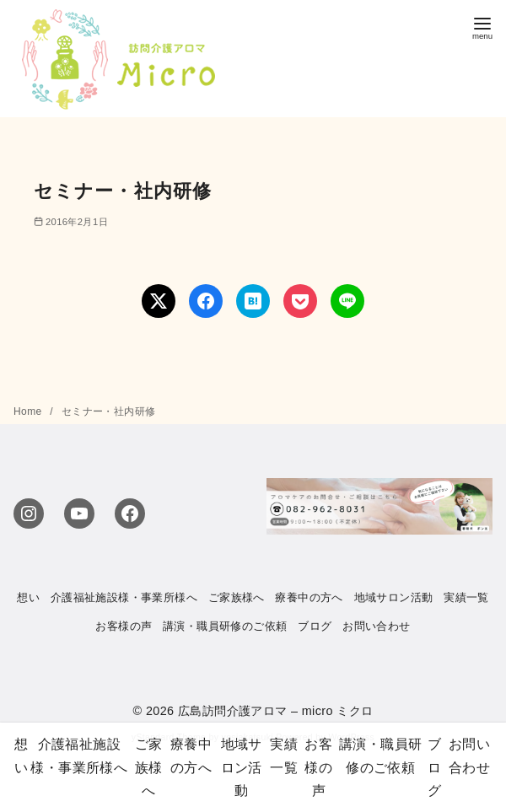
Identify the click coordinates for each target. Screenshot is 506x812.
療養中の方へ (309, 597)
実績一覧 (466, 597)
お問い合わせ (376, 626)
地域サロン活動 (394, 597)
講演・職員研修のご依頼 (225, 626)
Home (29, 411)
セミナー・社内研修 (109, 411)
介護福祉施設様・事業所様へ (124, 597)
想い (28, 597)
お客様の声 (124, 626)
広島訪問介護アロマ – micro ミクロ (276, 711)
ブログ (315, 626)
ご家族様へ (237, 597)
